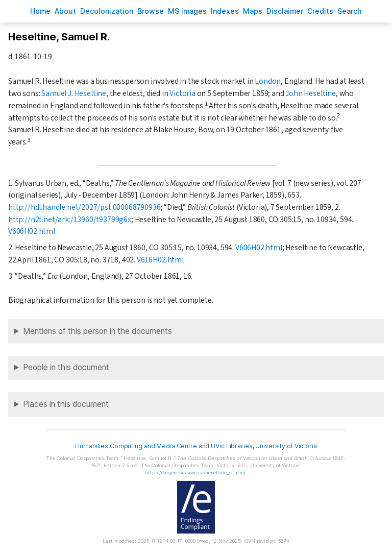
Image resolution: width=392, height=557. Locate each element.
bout (65, 11)
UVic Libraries (231, 446)
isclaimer (285, 11)
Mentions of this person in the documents (97, 331)
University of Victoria (286, 446)
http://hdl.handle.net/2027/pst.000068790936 (84, 207)
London (268, 81)
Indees (225, 11)
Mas (253, 11)
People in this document (66, 367)
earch (350, 11)
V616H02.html (160, 260)
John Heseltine (311, 93)
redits (320, 11)
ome (40, 11)
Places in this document (66, 404)
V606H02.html (32, 231)
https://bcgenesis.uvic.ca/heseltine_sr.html (195, 473)
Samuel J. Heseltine (74, 93)
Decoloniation (107, 11)
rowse (151, 11)
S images (187, 11)
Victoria (182, 93)
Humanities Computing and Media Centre (136, 446)
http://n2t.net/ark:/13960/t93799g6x (70, 220)
